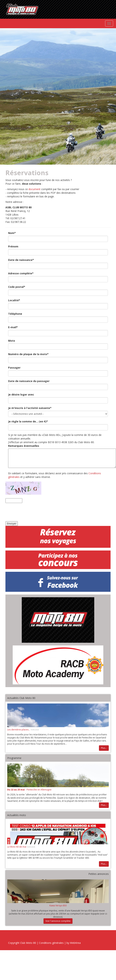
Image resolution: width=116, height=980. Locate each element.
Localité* (14, 300)
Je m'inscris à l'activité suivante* (30, 408)
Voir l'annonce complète (58, 921)
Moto (12, 341)
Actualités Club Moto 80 (21, 698)
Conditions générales (51, 943)
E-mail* (13, 327)
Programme (14, 758)
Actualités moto (17, 815)
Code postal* (17, 287)
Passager (14, 368)
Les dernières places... (19, 730)
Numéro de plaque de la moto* (28, 354)
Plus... (104, 748)
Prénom (13, 246)
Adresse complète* (21, 273)
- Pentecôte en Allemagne (29, 790)
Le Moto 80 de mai (17, 847)
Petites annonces (99, 874)
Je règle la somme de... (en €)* (28, 421)
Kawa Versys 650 (58, 906)
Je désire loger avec (21, 394)
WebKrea (75, 943)
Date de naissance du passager (29, 381)
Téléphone (15, 314)
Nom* (12, 233)
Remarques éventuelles (24, 446)
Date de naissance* (21, 260)
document (34, 189)
